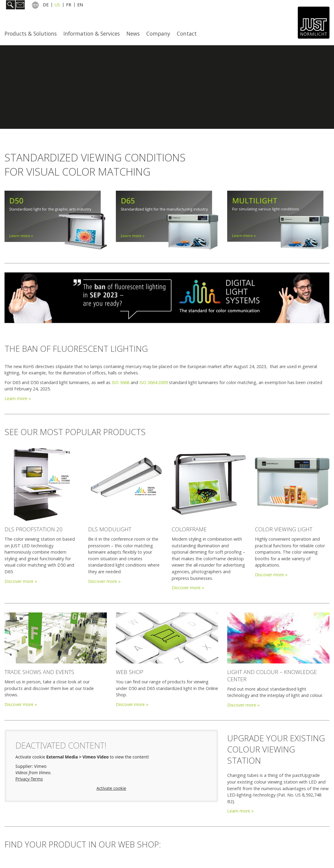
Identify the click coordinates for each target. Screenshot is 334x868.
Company (158, 33)
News (133, 33)
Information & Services (92, 33)
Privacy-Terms (29, 779)
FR (69, 6)
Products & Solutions (31, 33)
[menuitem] (32, 33)
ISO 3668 (121, 382)
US (57, 6)
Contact (187, 33)
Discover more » (21, 581)
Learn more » (18, 398)
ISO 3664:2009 (154, 382)
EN (80, 6)
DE (46, 6)
